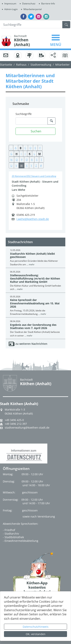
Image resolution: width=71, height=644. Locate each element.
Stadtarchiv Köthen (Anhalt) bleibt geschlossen (32, 255)
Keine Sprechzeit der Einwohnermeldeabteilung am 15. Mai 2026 (35, 303)
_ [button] (11, 148)
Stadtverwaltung (41, 65)
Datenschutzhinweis (36, 627)
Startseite (6, 65)
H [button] (17, 154)
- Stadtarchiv (11, 534)
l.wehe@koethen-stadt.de (33, 219)
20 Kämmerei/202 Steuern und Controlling (34, 176)
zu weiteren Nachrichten (31, 344)
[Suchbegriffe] (32, 121)
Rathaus (21, 65)
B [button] (21, 148)
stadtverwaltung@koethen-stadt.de (27, 428)
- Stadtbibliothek (13, 537)
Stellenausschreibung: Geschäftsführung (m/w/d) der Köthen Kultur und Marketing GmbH (35, 279)
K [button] (30, 154)
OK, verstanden (36, 634)
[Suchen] (35, 131)
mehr (32, 264)
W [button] (21, 165)
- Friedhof (9, 530)
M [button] (39, 154)
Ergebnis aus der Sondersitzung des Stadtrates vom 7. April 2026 (33, 326)
